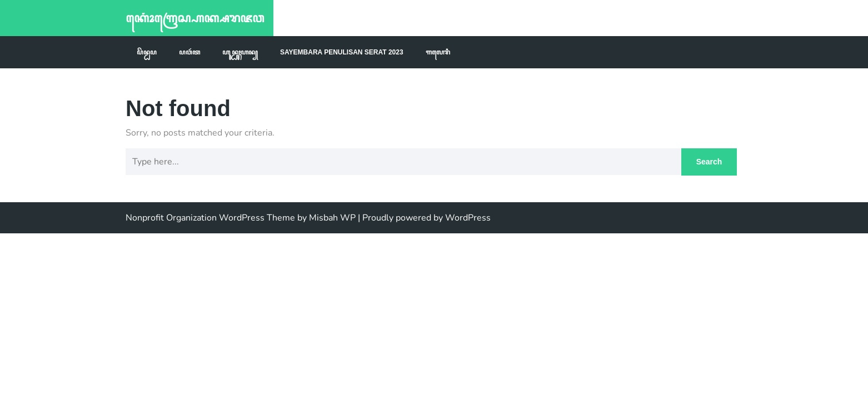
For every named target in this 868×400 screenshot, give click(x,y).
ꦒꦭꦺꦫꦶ (438, 52)
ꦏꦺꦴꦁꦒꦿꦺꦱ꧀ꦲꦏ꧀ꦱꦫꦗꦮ (195, 18)
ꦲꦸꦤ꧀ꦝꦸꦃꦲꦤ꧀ (240, 52)
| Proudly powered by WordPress (424, 218)
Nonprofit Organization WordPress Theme (210, 218)
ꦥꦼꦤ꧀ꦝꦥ (147, 52)
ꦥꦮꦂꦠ (189, 52)
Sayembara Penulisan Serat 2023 (342, 52)
